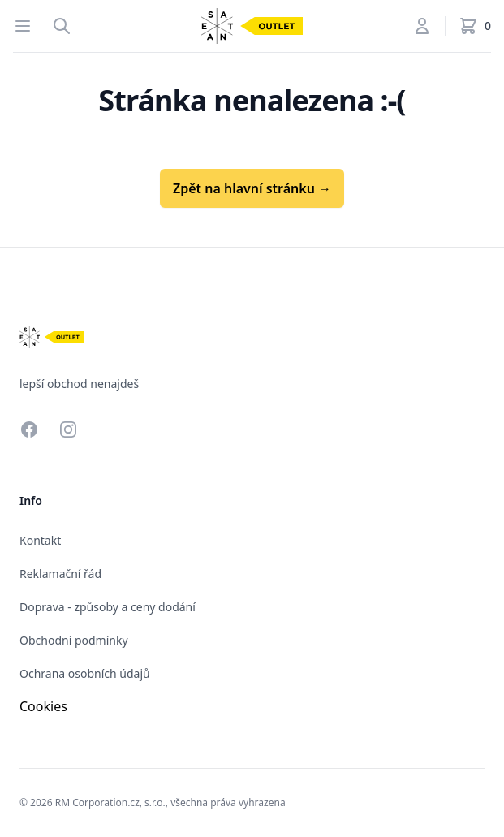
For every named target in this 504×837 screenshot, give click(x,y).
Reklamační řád (60, 574)
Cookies (43, 706)
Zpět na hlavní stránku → (252, 188)
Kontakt (40, 540)
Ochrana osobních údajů (85, 673)
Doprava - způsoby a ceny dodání (108, 607)
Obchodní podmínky (74, 640)
